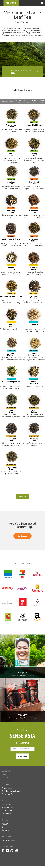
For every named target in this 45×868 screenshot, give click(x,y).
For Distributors (8, 840)
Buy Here (22, 496)
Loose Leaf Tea (8, 814)
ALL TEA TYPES (8, 101)
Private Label (7, 788)
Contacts (5, 830)
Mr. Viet (5, 778)
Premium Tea (7, 807)
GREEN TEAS (19, 101)
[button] (42, 3)
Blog (4, 827)
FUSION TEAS (34, 101)
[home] (11, 3)
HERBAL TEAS (41, 101)
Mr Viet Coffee (8, 804)
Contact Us (22, 536)
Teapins (5, 775)
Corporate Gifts (8, 794)
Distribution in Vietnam (11, 791)
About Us (6, 824)
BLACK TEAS (26, 101)
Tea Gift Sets (7, 811)
